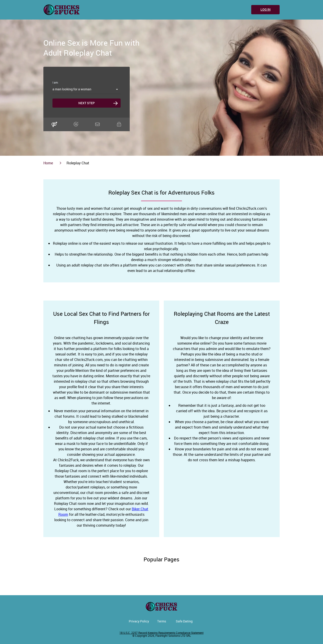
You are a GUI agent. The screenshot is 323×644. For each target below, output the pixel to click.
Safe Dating (184, 621)
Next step (87, 103)
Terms (162, 621)
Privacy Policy (139, 621)
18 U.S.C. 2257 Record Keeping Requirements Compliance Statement (161, 633)
